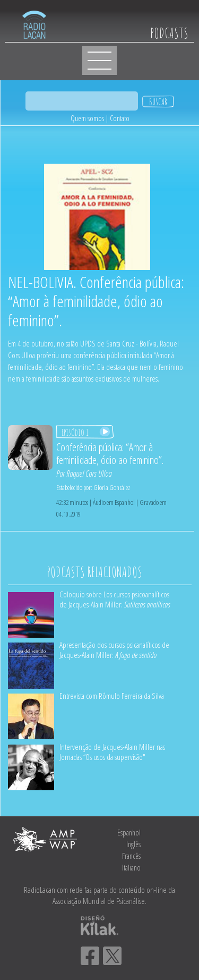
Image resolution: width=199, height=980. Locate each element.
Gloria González (112, 487)
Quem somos (87, 118)
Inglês (133, 844)
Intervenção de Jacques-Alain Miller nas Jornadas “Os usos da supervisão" (112, 752)
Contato (120, 118)
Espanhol (129, 833)
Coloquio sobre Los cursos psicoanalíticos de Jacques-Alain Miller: (115, 599)
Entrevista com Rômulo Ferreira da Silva (112, 696)
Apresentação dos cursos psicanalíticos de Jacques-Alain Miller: (114, 650)
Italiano (131, 868)
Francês (131, 856)
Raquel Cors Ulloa (89, 474)
